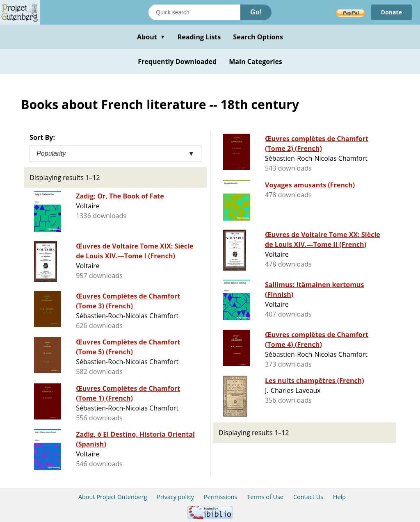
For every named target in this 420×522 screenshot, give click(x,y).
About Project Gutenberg (113, 497)
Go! (256, 12)
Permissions (221, 497)
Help (339, 497)
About (151, 37)
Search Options (258, 37)
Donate (391, 12)
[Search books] (194, 12)
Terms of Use (265, 497)
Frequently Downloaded (177, 62)
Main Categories (256, 62)
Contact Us (308, 497)
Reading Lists (199, 37)
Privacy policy (175, 497)
